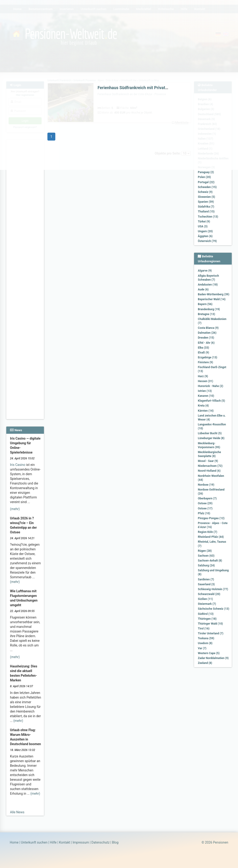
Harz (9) (203, 376)
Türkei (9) (204, 222)
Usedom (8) (205, 643)
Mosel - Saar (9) (208, 461)
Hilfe (53, 842)
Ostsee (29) (205, 503)
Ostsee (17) (205, 508)
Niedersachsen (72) (210, 466)
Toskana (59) (206, 638)
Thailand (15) (206, 212)
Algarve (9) (205, 271)
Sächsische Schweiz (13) (213, 609)
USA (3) (203, 226)
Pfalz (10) (204, 513)
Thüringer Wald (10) (210, 624)
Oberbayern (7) (207, 498)
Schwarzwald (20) (209, 594)
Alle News (17, 812)
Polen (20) (204, 177)
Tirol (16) (204, 629)
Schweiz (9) (205, 192)
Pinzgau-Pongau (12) (211, 518)
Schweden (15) (207, 187)
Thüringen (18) (207, 619)
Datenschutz (100, 842)
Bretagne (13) (206, 314)
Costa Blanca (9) (208, 328)
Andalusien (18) (208, 285)
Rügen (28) (205, 551)
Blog (115, 842)
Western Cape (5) (209, 653)
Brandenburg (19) (209, 309)
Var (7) (202, 648)
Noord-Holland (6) (209, 471)
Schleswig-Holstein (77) (213, 589)
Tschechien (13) (208, 217)
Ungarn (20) (205, 231)
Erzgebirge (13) (207, 357)
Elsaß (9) (203, 353)
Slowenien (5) (206, 197)
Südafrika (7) (206, 207)
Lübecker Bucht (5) (210, 433)
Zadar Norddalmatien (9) (213, 658)
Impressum (81, 842)
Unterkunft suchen (34, 842)
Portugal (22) (206, 182)
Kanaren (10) (206, 396)
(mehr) (15, 509)
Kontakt (65, 842)
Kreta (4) (203, 406)
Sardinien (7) (206, 579)
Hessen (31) (205, 381)
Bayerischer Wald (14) (212, 299)
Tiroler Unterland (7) (211, 633)
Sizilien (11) (205, 599)
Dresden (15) (206, 338)
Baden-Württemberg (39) (213, 294)
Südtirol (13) (206, 614)
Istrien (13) (205, 391)
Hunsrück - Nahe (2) (210, 386)
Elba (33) (203, 348)
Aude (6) (203, 289)
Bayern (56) (205, 304)
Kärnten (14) (206, 411)
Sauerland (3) (206, 584)
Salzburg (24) (206, 565)
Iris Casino (18, 465)
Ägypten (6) (205, 236)
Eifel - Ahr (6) (206, 343)
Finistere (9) (205, 362)
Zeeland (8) (205, 663)
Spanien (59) (206, 202)
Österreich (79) (207, 241)
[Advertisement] (25, 210)
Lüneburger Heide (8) (211, 438)
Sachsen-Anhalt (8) (210, 561)
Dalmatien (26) (207, 333)
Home (14, 842)
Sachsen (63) (206, 556)
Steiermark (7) (207, 604)
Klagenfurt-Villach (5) (211, 401)
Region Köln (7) (207, 532)
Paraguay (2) (206, 172)
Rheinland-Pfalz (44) (211, 537)
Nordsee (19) (206, 485)
